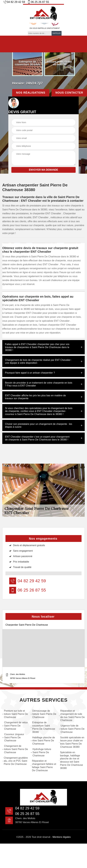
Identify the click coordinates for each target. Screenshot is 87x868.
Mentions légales (62, 837)
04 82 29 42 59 (14, 2)
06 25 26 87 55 (38, 2)
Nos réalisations (31, 93)
